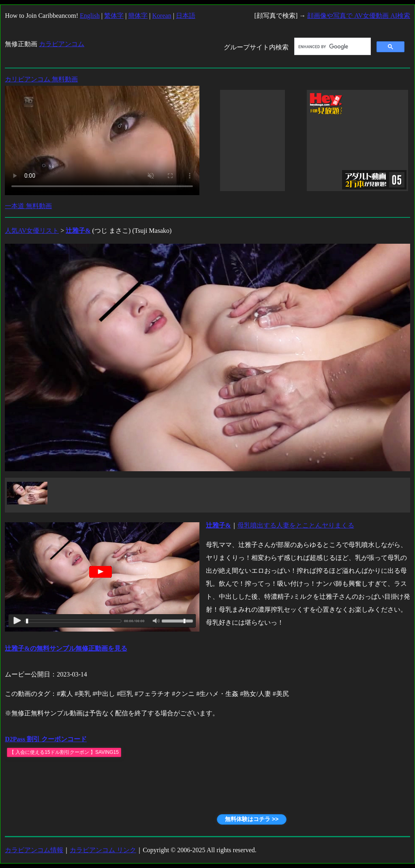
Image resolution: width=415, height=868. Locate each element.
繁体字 (114, 16)
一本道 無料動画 (28, 206)
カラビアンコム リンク (103, 850)
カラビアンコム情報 (34, 850)
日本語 (186, 16)
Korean (162, 16)
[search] (332, 47)
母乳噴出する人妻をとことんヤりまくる (296, 525)
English (90, 16)
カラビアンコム (62, 44)
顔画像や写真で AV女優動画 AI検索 (359, 16)
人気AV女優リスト (32, 231)
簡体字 (138, 16)
